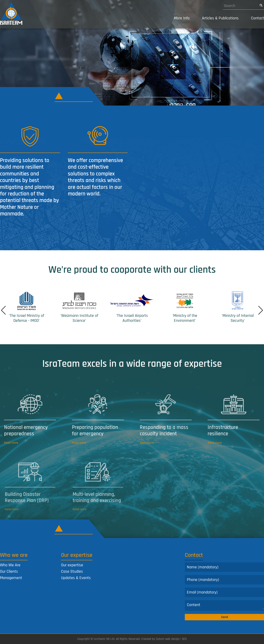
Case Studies (72, 571)
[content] (224, 605)
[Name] (224, 567)
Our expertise (72, 565)
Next (260, 310)
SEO (184, 639)
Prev (4, 310)
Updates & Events (76, 578)
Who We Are (10, 565)
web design (172, 639)
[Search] (240, 6)
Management (11, 578)
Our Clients (9, 571)
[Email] (224, 592)
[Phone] (224, 580)
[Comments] (224, 605)
